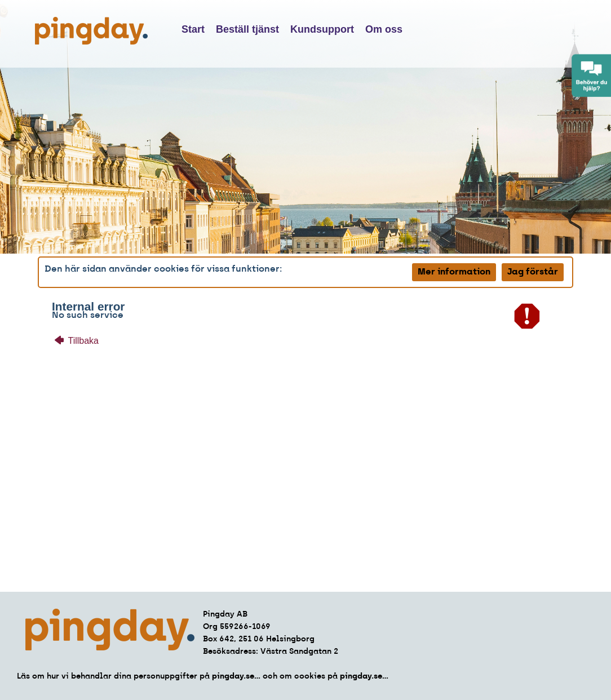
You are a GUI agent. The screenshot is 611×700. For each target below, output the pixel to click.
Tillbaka (77, 340)
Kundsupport (322, 29)
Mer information (454, 272)
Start (193, 29)
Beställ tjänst (247, 29)
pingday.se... (236, 677)
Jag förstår (533, 272)
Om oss (384, 29)
